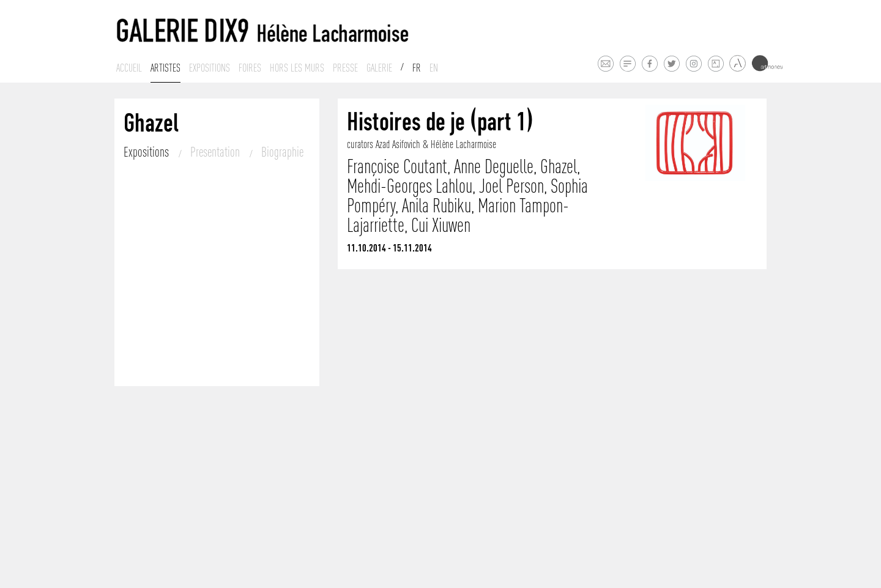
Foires (250, 68)
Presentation (216, 152)
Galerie (379, 68)
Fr (417, 68)
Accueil (129, 68)
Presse (345, 68)
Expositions (210, 68)
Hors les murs (297, 68)
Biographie (282, 152)
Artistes (165, 68)
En (434, 68)
